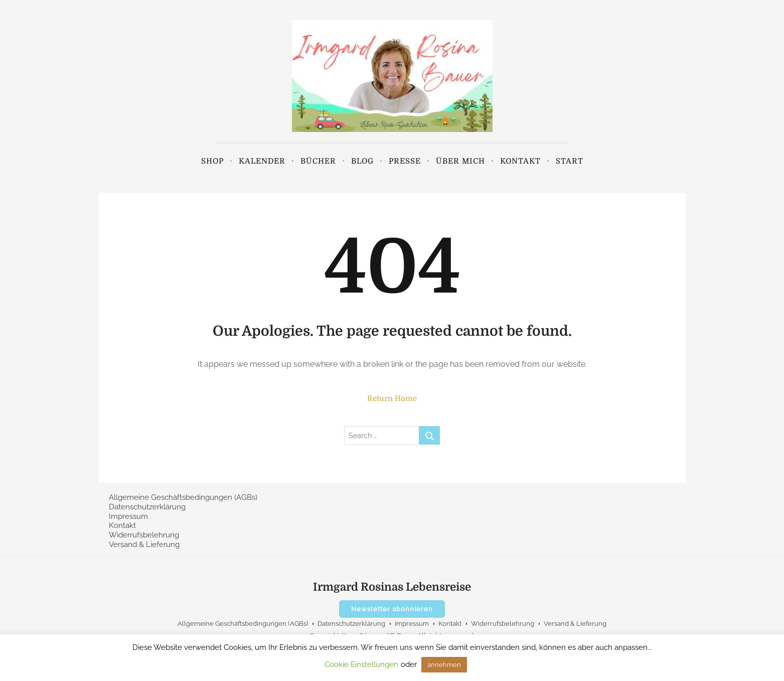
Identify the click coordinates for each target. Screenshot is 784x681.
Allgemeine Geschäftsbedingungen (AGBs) (183, 497)
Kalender (262, 161)
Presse (405, 161)
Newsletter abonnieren (392, 609)
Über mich (460, 161)
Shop (212, 161)
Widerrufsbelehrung (144, 535)
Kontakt (520, 161)
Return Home (392, 398)
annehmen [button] (444, 665)
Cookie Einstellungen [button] (361, 664)
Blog (362, 161)
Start (570, 161)
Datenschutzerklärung (147, 507)
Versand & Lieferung (144, 544)
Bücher (318, 161)
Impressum (128, 516)
